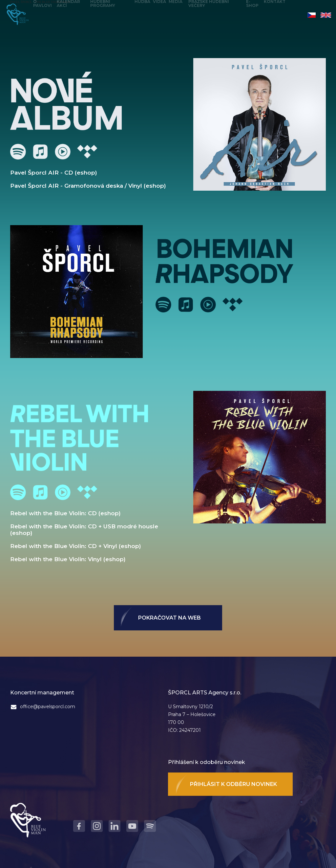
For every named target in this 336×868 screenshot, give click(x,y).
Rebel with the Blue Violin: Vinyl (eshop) (68, 559)
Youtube (63, 152)
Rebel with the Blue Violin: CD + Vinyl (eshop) (76, 546)
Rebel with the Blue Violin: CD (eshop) (65, 513)
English (326, 15)
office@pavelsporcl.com (48, 707)
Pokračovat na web (169, 618)
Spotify (18, 152)
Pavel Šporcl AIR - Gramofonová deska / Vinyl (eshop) (88, 186)
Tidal (87, 152)
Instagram (97, 826)
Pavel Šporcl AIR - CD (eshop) (54, 173)
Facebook (79, 826)
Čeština (312, 15)
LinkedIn (115, 826)
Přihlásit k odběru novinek (233, 784)
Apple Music (40, 152)
